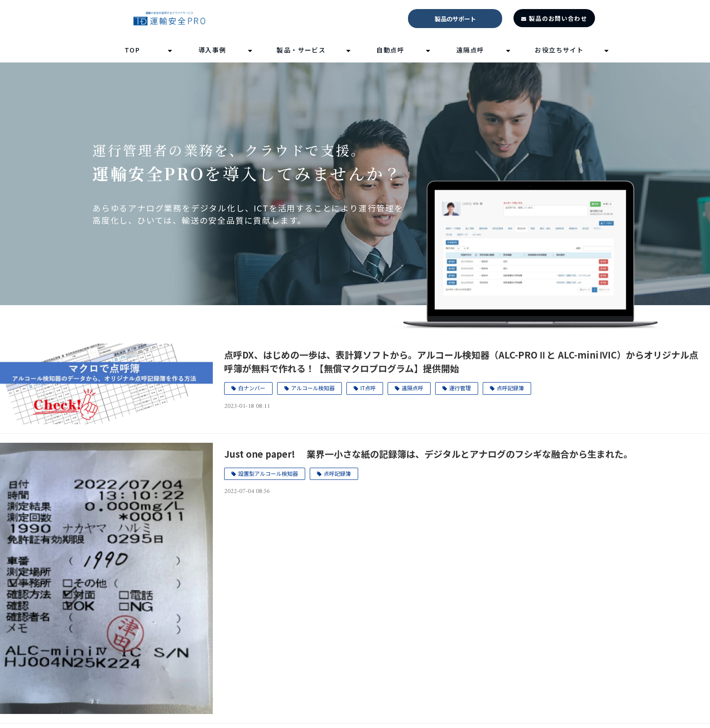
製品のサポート (455, 19)
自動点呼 (390, 50)
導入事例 (212, 50)
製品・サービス (301, 50)
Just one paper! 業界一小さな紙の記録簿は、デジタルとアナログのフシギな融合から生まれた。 (428, 454)
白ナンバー (252, 388)
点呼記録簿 (510, 388)
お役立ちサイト (559, 50)
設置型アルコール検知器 (268, 473)
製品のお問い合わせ (558, 18)
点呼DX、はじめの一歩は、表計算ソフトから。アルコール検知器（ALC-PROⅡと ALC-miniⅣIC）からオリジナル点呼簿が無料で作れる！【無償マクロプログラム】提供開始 (461, 362)
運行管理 (460, 388)
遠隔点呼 (470, 50)
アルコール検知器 (313, 388)
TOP (132, 50)
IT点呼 (368, 388)
